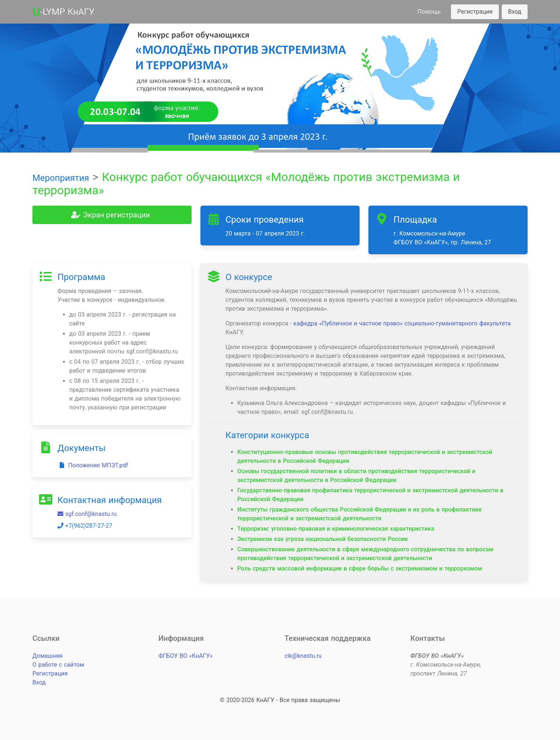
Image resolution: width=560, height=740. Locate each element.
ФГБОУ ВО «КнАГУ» (185, 656)
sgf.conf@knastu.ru (87, 514)
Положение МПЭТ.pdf (93, 465)
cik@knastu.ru (303, 656)
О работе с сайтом (58, 665)
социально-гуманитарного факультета (458, 323)
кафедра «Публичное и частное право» (348, 323)
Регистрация (475, 12)
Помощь (429, 12)
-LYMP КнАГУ (63, 12)
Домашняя (47, 656)
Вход (515, 12)
